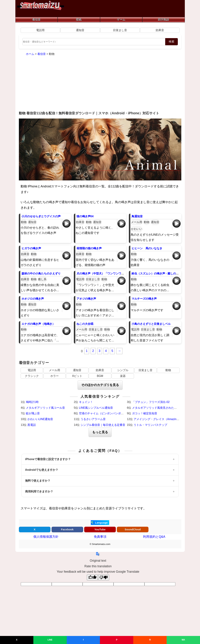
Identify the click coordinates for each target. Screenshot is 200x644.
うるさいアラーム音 (93, 419)
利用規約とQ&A (154, 537)
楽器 (123, 376)
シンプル (123, 370)
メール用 (137, 222)
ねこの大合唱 (85, 324)
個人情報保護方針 (46, 537)
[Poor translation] (104, 577)
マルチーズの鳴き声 (144, 299)
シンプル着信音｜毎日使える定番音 (103, 425)
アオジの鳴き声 (86, 299)
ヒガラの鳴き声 (31, 248)
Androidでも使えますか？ (42, 470)
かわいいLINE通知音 (40, 419)
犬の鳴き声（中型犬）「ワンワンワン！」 (103, 273)
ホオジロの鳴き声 (33, 299)
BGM (100, 376)
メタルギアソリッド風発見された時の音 (157, 408)
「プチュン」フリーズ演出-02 (151, 402)
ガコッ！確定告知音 (145, 413)
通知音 (80, 30)
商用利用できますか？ (39, 491)
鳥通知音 (137, 216)
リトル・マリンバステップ (150, 425)
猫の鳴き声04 (85, 216)
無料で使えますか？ (38, 481)
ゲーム (121, 19)
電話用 (40, 30)
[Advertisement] (100, 84)
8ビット (77, 376)
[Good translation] (92, 577)
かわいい (137, 229)
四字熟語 (163, 19)
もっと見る (100, 432)
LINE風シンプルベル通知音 (96, 408)
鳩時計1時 (32, 402)
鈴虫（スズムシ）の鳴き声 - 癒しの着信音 (158, 273)
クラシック (32, 376)
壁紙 (79, 19)
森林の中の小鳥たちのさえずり (41, 273)
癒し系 (42, 279)
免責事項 (100, 537)
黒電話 (32, 425)
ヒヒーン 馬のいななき (147, 248)
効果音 (160, 30)
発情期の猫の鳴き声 (89, 248)
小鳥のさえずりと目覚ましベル (151, 324)
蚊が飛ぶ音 (33, 413)
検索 (172, 42)
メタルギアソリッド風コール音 (45, 408)
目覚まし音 (120, 30)
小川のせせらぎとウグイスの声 (41, 216)
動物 (24, 222)
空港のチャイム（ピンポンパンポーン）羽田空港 (110, 413)
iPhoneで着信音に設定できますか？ (48, 459)
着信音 (37, 19)
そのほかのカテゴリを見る (100, 385)
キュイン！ (86, 402)
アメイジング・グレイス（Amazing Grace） (161, 419)
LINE (50, 640)
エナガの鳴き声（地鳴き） (38, 324)
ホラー (54, 376)
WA (183, 640)
